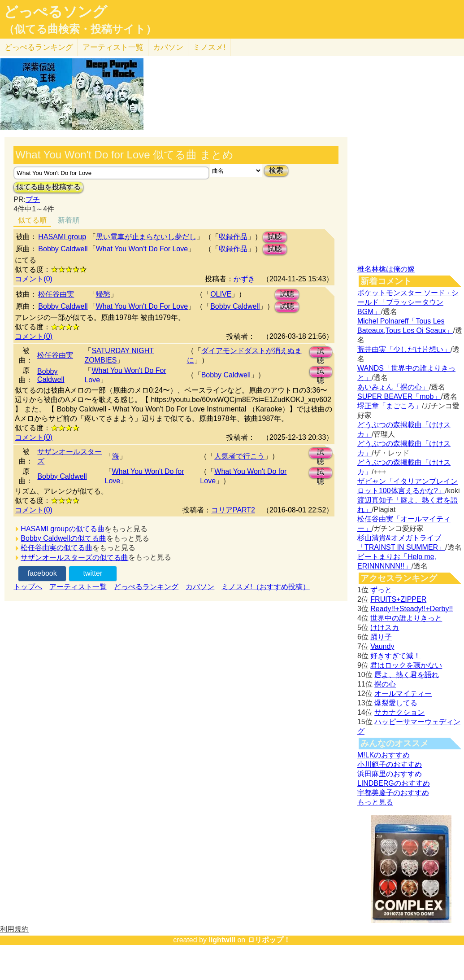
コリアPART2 (233, 510)
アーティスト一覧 (78, 587)
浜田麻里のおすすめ (390, 774)
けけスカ (385, 628)
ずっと (381, 590)
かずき (244, 279)
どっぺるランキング (146, 587)
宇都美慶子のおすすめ (393, 793)
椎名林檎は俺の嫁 (386, 269)
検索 (276, 170)
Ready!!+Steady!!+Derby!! (412, 609)
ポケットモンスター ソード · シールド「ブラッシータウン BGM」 (408, 302)
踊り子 (381, 637)
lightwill (222, 940)
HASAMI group (62, 237)
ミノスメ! (209, 47)
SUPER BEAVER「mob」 (399, 396)
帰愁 (103, 294)
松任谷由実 (56, 294)
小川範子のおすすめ (390, 764)
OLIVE (221, 294)
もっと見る (375, 802)
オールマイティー (403, 693)
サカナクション (399, 712)
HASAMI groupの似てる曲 (63, 529)
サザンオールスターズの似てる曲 (74, 558)
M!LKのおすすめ (384, 755)
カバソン (168, 47)
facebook (42, 573)
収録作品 (233, 237)
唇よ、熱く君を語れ (407, 675)
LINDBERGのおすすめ (394, 783)
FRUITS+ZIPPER (398, 599)
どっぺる (39, 47)
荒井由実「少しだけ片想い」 (404, 349)
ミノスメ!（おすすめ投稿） (265, 587)
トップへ (28, 587)
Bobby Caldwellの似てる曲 (63, 538)
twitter (93, 573)
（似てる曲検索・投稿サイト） (80, 29)
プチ (33, 199)
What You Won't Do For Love (142, 249)
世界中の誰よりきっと (406, 618)
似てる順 (32, 220)
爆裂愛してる (396, 703)
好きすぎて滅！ (395, 656)
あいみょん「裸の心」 (393, 387)
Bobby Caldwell (63, 249)
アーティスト (113, 47)
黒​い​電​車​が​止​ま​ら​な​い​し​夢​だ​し (146, 237)
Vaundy (382, 646)
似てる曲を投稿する (48, 187)
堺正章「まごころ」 (390, 406)
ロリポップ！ (269, 940)
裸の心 (385, 684)
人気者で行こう (239, 456)
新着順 (69, 220)
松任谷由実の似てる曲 (56, 548)
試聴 (275, 237)
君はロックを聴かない (406, 665)
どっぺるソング (55, 12)
